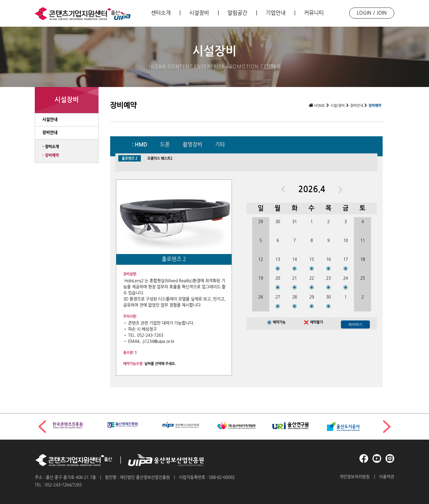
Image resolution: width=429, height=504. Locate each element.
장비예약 (375, 106)
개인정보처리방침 (355, 477)
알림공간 (237, 13)
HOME (317, 106)
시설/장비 (338, 106)
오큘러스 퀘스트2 (160, 159)
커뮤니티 (314, 13)
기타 (220, 145)
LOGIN (364, 13)
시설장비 (199, 13)
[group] (77, 425)
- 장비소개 (51, 147)
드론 (165, 145)
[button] (387, 427)
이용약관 (387, 477)
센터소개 (161, 13)
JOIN (382, 13)
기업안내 (276, 13)
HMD (141, 145)
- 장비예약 (51, 155)
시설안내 (50, 120)
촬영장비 (192, 145)
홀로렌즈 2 (130, 159)
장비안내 (357, 106)
